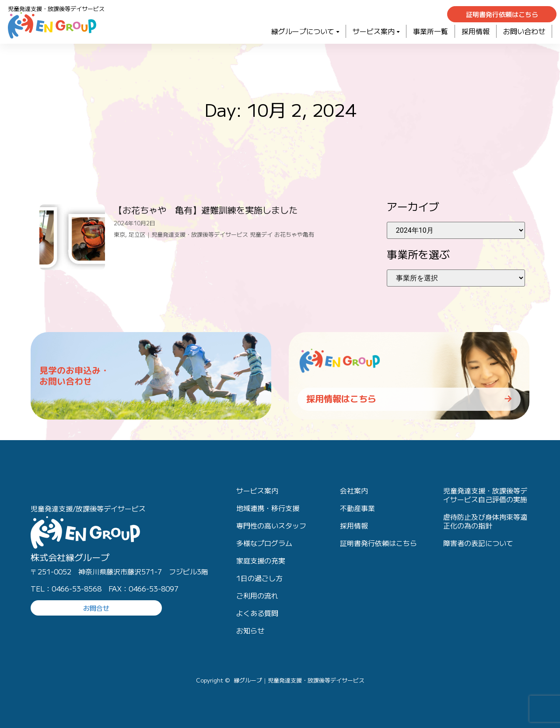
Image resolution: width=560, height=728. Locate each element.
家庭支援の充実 (261, 560)
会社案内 (354, 490)
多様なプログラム (264, 543)
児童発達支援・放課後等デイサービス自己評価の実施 (485, 495)
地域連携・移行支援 (268, 508)
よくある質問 (257, 613)
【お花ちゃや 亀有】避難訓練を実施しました (206, 210)
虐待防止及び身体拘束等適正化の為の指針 (485, 521)
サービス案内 (376, 31)
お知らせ (250, 630)
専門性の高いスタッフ (271, 525)
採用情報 (476, 31)
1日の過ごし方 (259, 578)
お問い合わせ (524, 31)
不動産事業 (357, 508)
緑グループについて (305, 31)
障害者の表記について (478, 543)
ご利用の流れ (257, 595)
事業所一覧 (430, 31)
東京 (119, 234)
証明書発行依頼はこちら (378, 543)
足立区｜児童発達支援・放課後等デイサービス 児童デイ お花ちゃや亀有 (221, 234)
